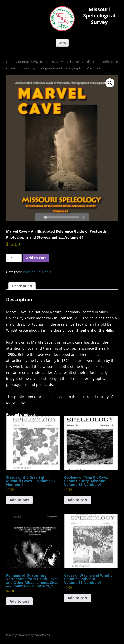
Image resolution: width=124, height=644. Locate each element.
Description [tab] (22, 286)
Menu (62, 43)
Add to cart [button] (19, 500)
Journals (24, 62)
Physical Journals (45, 62)
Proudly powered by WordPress (28, 635)
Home (11, 62)
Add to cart (36, 258)
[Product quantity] (14, 258)
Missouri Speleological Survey (99, 16)
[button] (110, 83)
